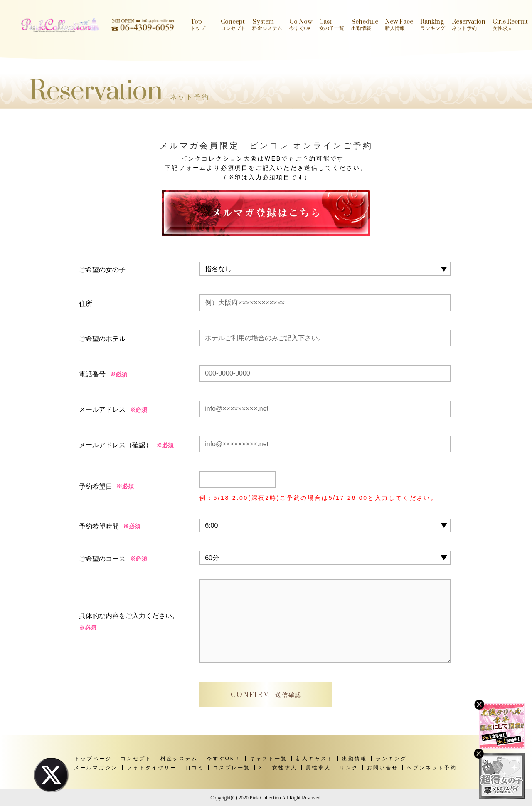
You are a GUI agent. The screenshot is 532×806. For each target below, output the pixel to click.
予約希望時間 (99, 526)
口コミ (195, 768)
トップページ (93, 759)
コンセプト (136, 759)
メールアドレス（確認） (116, 445)
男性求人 (318, 768)
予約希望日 (96, 486)
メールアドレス (102, 409)
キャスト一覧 (268, 759)
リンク (349, 768)
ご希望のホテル (102, 339)
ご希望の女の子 (102, 270)
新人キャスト (315, 759)
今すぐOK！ (224, 759)
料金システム (179, 759)
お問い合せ (383, 768)
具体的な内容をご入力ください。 (129, 623)
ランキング (391, 759)
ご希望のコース (102, 559)
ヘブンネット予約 (432, 768)
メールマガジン (96, 768)
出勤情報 (355, 759)
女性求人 (285, 768)
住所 (86, 303)
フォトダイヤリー (152, 768)
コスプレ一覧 (232, 768)
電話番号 (92, 374)
